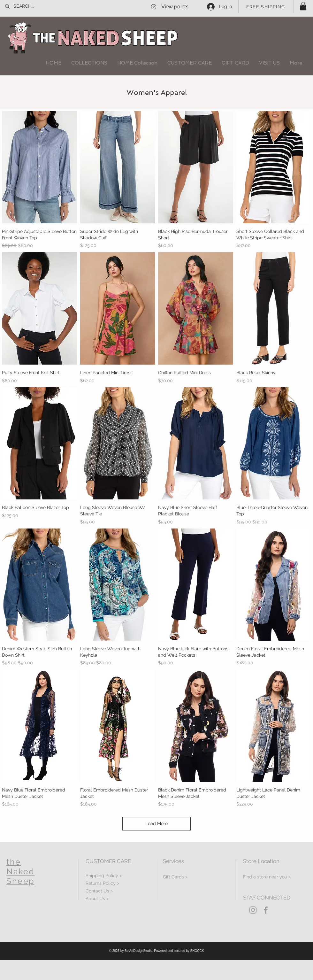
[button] (303, 6)
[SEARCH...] (35, 6)
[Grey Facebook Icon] (266, 910)
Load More (156, 823)
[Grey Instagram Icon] (253, 910)
